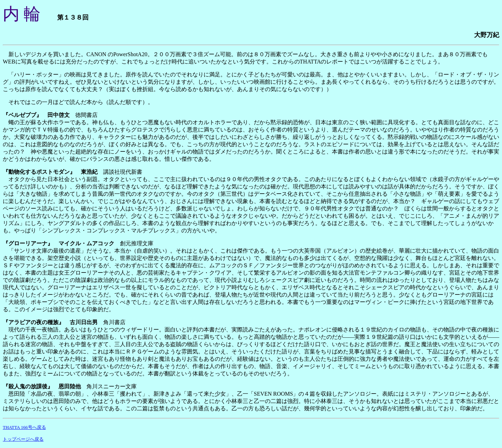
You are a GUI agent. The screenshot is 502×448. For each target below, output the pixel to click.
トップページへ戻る (23, 439)
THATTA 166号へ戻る (24, 427)
